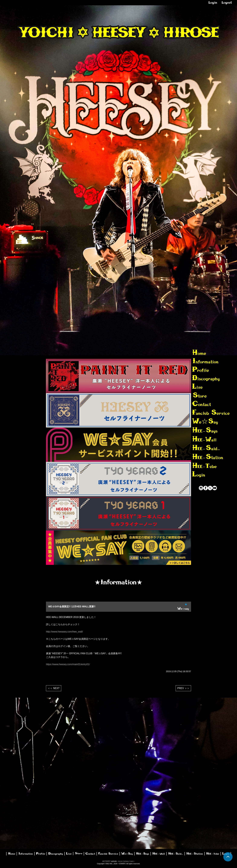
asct (132, 861)
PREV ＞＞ (183, 688)
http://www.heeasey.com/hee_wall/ (64, 632)
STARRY (107, 861)
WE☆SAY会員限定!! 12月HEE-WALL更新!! (72, 607)
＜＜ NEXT (54, 688)
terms (120, 861)
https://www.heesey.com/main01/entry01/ (68, 664)
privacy (126, 861)
